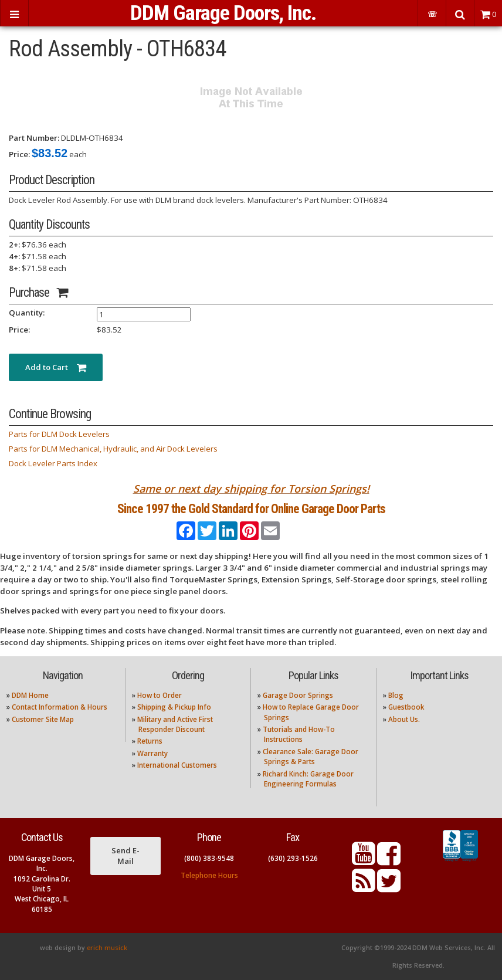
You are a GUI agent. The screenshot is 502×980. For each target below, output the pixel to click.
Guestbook (406, 707)
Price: (19, 154)
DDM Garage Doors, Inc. (223, 13)
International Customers (177, 765)
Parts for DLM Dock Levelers (59, 434)
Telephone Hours (209, 875)
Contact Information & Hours (60, 707)
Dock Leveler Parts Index (53, 463)
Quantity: (27, 313)
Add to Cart (56, 367)
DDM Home (30, 695)
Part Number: (34, 138)
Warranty (152, 753)
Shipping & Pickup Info (174, 707)
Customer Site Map (43, 719)
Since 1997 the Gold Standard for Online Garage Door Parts (251, 509)
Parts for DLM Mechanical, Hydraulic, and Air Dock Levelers (113, 449)
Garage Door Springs (298, 695)
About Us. (404, 719)
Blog (396, 695)
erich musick (107, 948)
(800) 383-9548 (209, 858)
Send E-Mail (126, 856)
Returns (150, 741)
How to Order (160, 695)
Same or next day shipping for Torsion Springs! (251, 489)
